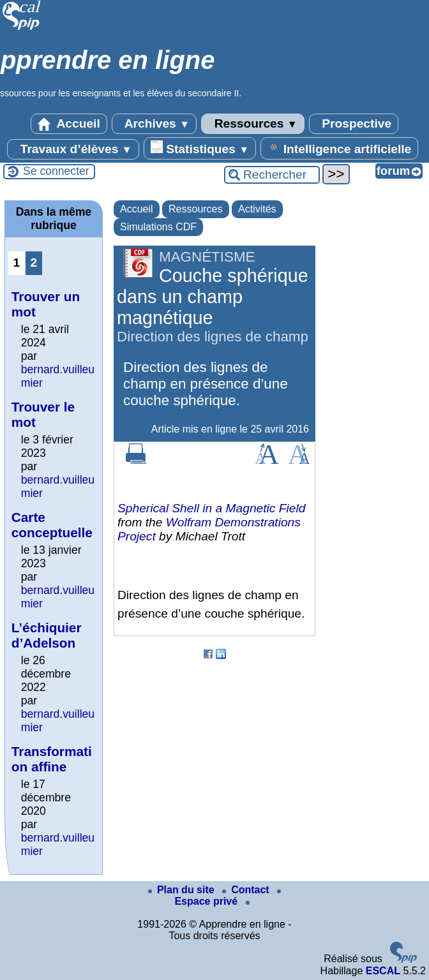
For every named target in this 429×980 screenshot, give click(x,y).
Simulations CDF (158, 227)
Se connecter (56, 171)
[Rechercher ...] (272, 175)
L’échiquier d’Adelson (47, 635)
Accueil (69, 124)
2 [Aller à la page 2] (34, 263)
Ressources (252, 124)
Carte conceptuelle (52, 525)
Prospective (354, 124)
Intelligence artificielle (339, 148)
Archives (154, 124)
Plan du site (183, 890)
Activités (257, 209)
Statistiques (200, 148)
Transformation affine (52, 759)
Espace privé (228, 898)
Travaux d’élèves (73, 149)
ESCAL (383, 971)
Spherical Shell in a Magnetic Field (211, 508)
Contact (247, 890)
